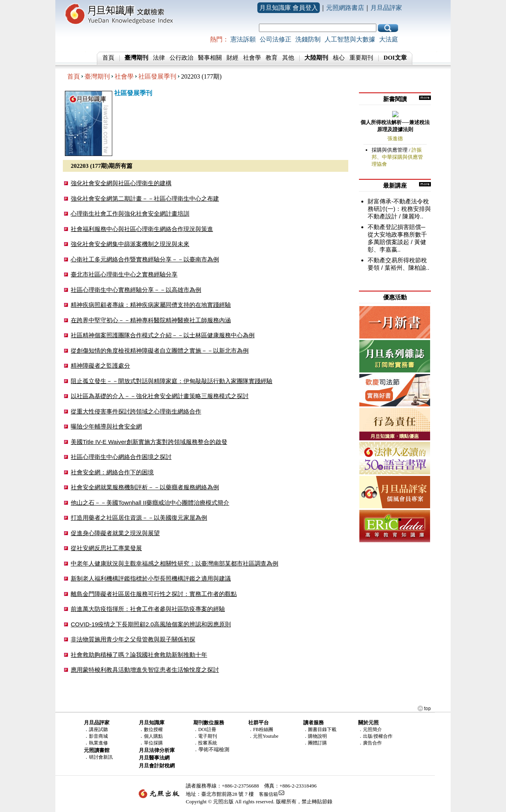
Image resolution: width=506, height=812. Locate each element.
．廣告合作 (370, 743)
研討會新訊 (101, 757)
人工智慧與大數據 (350, 39)
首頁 (108, 58)
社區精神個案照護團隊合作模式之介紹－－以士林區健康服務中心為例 (163, 335)
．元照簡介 (370, 729)
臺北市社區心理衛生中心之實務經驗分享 (124, 274)
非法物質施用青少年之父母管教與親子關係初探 (133, 639)
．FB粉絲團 (261, 729)
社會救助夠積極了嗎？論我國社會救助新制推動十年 (139, 655)
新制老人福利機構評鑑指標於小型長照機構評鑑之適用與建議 (151, 578)
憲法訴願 (243, 39)
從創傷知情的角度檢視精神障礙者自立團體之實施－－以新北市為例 (160, 351)
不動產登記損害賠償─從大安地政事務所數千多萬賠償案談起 (397, 234)
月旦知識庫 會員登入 (289, 8)
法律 (159, 58)
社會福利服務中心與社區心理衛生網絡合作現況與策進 (142, 229)
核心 (339, 58)
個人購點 (153, 736)
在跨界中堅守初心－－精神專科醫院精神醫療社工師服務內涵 (151, 320)
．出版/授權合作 (375, 736)
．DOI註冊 (205, 729)
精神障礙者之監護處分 (100, 366)
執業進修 (98, 743)
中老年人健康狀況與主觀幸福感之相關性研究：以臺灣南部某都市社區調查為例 (175, 563)
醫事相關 (210, 58)
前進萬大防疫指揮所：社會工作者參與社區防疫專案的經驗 (148, 609)
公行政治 (181, 58)
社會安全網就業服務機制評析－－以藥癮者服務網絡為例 (145, 487)
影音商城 (98, 736)
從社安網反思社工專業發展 (106, 548)
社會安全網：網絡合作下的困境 (112, 472)
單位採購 (153, 743)
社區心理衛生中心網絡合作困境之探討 (121, 457)
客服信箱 (268, 794)
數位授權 (153, 729)
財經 (232, 58)
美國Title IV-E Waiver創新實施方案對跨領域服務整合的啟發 (149, 442)
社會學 (252, 58)
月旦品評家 (386, 8)
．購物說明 (315, 736)
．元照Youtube (263, 736)
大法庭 (389, 39)
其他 (288, 58)
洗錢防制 (308, 39)
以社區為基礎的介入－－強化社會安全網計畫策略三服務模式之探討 (160, 396)
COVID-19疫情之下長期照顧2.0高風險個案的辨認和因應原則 (151, 624)
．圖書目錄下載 (320, 729)
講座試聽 (98, 729)
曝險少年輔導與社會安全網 (106, 426)
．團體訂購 (315, 743)
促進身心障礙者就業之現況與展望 (115, 533)
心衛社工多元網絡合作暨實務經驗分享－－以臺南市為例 (145, 259)
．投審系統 (205, 743)
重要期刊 (361, 58)
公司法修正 (276, 39)
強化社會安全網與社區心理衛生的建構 (121, 183)
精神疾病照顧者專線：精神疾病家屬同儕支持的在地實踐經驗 (151, 305)
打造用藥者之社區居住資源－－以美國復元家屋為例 (139, 518)
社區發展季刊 (157, 76)
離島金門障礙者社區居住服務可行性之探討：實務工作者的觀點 (154, 594)
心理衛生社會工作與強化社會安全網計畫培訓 (130, 213)
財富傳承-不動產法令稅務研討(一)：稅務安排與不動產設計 (399, 209)
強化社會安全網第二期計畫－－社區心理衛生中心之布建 (145, 198)
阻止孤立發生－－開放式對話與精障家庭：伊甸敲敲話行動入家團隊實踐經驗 (172, 381)
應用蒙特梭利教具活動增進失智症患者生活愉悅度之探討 (145, 670)
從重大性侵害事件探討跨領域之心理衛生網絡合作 (136, 411)
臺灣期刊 (97, 76)
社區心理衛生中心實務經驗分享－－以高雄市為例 (136, 290)
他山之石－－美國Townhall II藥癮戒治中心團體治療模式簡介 (150, 503)
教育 (272, 58)
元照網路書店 (345, 8)
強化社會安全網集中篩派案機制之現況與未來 (130, 244)
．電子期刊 (205, 736)
